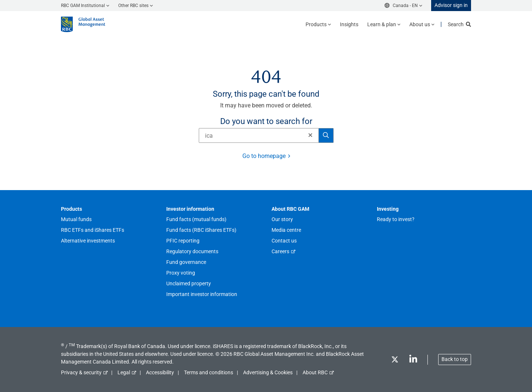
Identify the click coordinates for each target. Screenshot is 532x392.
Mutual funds (76, 219)
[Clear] (308, 135)
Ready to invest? (396, 219)
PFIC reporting (183, 241)
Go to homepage (264, 156)
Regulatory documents (192, 251)
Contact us (284, 241)
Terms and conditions (209, 372)
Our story (282, 219)
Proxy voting (181, 273)
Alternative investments (88, 241)
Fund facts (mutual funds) (196, 219)
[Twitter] (395, 361)
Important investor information (202, 294)
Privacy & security (81, 372)
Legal (124, 372)
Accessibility (160, 372)
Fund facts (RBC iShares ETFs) (201, 230)
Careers (280, 251)
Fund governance (186, 262)
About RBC (315, 372)
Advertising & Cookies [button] (268, 372)
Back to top (455, 359)
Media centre (286, 230)
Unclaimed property (189, 283)
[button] (310, 135)
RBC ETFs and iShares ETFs (93, 230)
